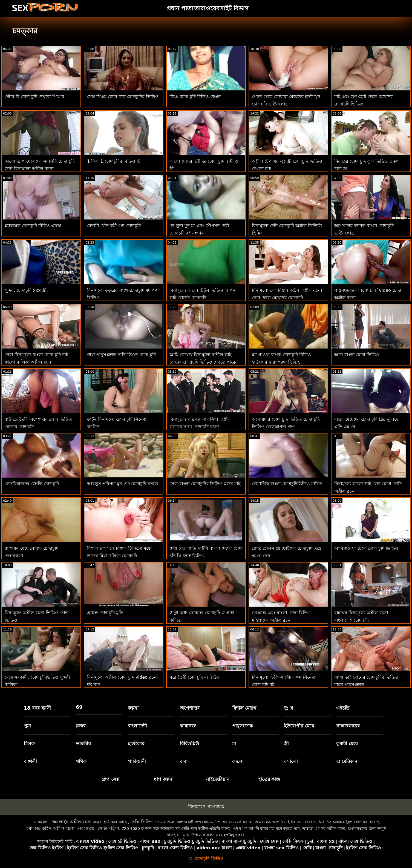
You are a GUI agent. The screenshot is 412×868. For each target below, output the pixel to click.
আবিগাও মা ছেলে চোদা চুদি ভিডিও (366, 548)
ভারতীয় (83, 744)
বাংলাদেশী (137, 726)
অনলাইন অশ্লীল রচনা (72, 822)
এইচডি (343, 708)
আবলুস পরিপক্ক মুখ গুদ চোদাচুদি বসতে (123, 484)
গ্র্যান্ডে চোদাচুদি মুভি (105, 613)
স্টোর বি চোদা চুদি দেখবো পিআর (34, 97)
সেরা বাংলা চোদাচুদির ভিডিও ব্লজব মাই (205, 484)
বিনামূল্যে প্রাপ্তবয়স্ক (206, 807)
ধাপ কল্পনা (164, 779)
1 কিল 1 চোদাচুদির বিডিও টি (114, 161)
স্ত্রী (286, 744)
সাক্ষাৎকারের (348, 726)
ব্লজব (81, 726)
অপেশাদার (190, 708)
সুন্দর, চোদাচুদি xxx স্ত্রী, (26, 290)
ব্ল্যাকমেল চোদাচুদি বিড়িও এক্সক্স (33, 226)
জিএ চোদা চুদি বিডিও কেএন (195, 97)
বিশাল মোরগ (244, 708)
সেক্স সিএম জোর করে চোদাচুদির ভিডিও (123, 97)
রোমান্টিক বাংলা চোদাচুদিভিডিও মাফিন (287, 484)
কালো (238, 761)
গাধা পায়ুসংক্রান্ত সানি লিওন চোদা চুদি (121, 355)
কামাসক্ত (188, 726)
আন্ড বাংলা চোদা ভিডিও (357, 355)
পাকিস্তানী (137, 761)
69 (79, 707)
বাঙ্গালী (30, 761)
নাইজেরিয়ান (218, 779)
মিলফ (29, 744)
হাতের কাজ (269, 779)
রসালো (291, 761)
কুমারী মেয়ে (347, 744)
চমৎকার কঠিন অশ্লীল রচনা (50, 828)
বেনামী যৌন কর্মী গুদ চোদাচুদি (114, 226)
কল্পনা (133, 708)
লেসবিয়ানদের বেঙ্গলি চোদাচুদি (32, 484)
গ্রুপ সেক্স (111, 779)
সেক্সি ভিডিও (142, 822)
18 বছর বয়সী (37, 708)
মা (234, 744)
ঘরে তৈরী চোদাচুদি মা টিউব (194, 677)
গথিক (81, 761)
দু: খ (289, 708)
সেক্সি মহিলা (108, 828)
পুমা (27, 726)
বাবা (184, 761)
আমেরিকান (347, 761)
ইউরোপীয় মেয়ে (299, 726)
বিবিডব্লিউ (189, 744)
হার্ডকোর (136, 744)
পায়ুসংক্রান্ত (243, 726)
